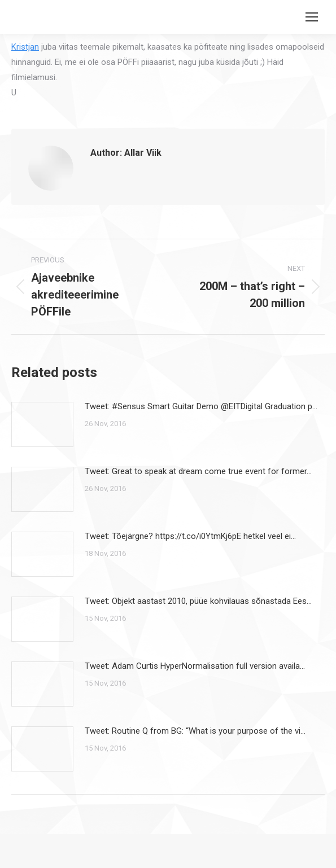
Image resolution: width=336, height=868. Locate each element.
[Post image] (42, 424)
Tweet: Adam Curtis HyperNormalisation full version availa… (195, 666)
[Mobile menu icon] (312, 17)
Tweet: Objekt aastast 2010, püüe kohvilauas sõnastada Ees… (198, 601)
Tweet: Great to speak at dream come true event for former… (198, 471)
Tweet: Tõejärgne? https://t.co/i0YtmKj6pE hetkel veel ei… (190, 536)
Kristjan (25, 47)
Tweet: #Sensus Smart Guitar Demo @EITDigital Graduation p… (201, 406)
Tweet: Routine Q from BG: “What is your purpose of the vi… (195, 731)
